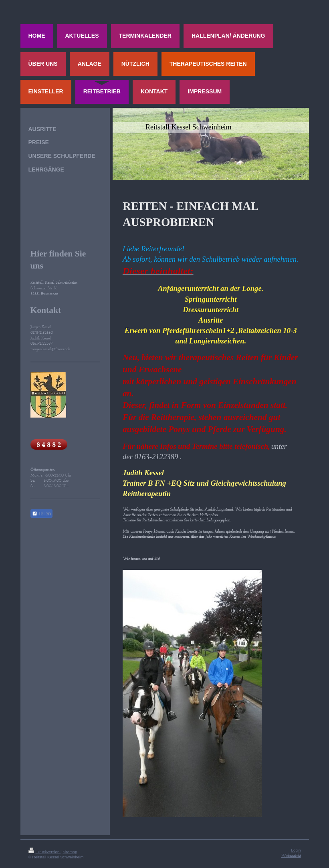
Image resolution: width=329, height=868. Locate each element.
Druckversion (45, 852)
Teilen (41, 514)
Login (296, 850)
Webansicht (291, 855)
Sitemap (70, 852)
